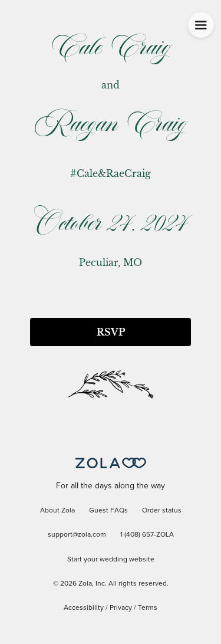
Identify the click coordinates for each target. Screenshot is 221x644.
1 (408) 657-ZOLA (147, 535)
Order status (162, 511)
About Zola (57, 511)
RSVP (111, 332)
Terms (148, 608)
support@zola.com (77, 535)
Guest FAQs (108, 511)
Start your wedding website (111, 560)
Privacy (121, 608)
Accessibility (84, 608)
